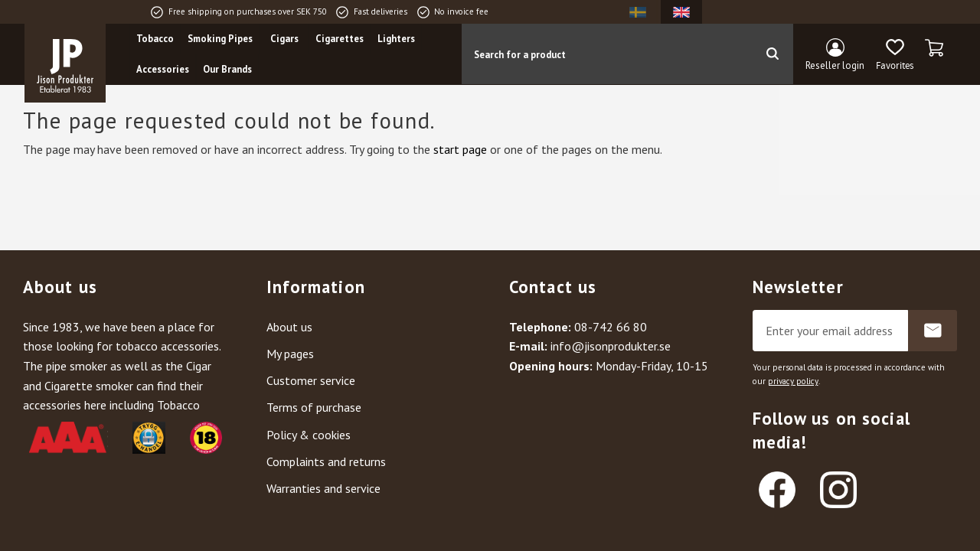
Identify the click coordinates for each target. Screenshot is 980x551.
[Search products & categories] (607, 54)
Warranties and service (323, 488)
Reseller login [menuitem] (835, 65)
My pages (290, 354)
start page (460, 149)
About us (289, 327)
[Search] (772, 54)
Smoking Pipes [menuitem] (222, 39)
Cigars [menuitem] (285, 39)
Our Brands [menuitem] (229, 70)
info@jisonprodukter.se (611, 346)
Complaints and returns (326, 461)
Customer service (311, 380)
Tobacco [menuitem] (157, 39)
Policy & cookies (309, 435)
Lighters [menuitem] (398, 39)
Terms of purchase (314, 407)
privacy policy (793, 381)
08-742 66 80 (611, 327)
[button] (895, 56)
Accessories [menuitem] (164, 70)
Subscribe (933, 331)
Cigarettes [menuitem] (341, 39)
